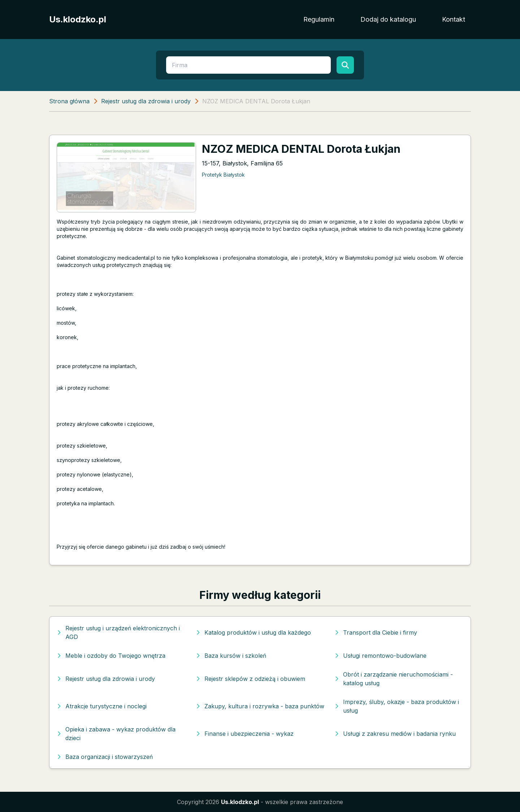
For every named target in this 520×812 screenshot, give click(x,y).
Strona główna (69, 101)
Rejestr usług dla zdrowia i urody (146, 101)
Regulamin (319, 19)
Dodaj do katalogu (388, 19)
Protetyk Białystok (223, 175)
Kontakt (454, 19)
